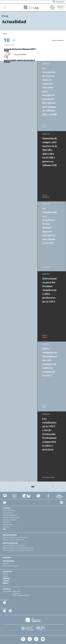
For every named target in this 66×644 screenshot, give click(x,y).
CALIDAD (6, 581)
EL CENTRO (6, 508)
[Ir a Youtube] (43, 639)
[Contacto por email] (61, 503)
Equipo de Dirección (9, 510)
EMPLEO (6, 583)
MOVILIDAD (7, 558)
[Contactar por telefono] (5, 503)
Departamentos (8, 524)
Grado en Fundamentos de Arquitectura (15, 537)
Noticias (5, 574)
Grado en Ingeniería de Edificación (14, 540)
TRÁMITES (6, 578)
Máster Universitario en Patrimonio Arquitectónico (18, 548)
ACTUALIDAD (7, 571)
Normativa (6, 527)
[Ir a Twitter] (30, 639)
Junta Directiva (7, 513)
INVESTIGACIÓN (8, 561)
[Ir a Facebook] (23, 639)
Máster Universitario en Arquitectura (14, 545)
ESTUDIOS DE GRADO (10, 535)
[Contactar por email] (10, 611)
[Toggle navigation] (5, 7)
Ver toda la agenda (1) (58, 41)
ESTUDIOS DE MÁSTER (10, 543)
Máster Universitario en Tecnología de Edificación (18, 550)
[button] (50, 2)
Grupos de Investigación (10, 566)
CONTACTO (7, 589)
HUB (4, 529)
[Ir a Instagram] (36, 639)
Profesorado (7, 522)
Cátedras (6, 563)
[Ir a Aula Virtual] (38, 497)
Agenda (5, 576)
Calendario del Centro (10, 520)
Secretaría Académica (10, 515)
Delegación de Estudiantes (11, 517)
